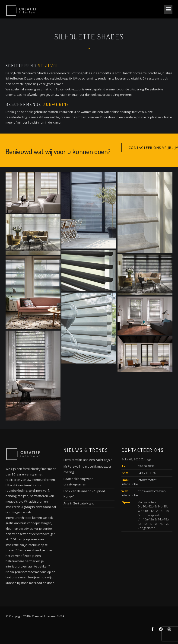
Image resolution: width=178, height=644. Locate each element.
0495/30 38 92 (147, 473)
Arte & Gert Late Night (79, 503)
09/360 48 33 (146, 466)
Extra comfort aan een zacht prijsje (88, 460)
